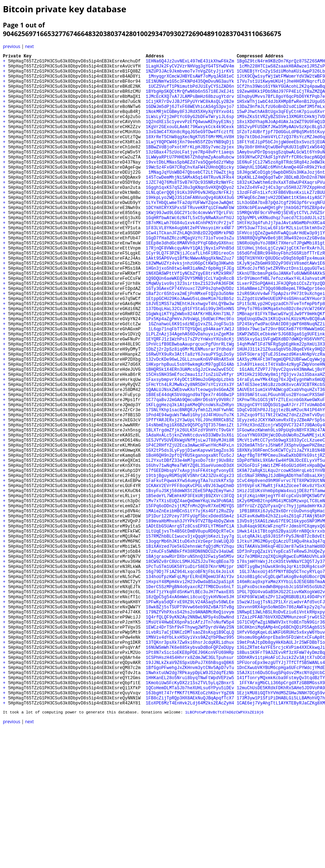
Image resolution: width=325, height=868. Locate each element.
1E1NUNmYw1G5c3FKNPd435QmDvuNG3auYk (190, 88)
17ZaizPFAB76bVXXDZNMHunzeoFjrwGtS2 (281, 738)
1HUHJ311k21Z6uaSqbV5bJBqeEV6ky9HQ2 (281, 413)
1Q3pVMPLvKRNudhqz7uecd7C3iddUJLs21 (281, 253)
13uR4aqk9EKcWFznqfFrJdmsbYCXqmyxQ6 (281, 628)
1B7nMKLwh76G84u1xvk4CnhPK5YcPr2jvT (190, 259)
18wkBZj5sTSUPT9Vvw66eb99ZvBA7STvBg (190, 726)
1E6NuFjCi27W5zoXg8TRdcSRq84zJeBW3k (281, 186)
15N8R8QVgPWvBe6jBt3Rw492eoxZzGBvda (281, 278)
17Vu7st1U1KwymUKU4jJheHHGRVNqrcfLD (281, 88)
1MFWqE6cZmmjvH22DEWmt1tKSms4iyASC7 (281, 229)
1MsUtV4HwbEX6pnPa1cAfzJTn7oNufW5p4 (190, 744)
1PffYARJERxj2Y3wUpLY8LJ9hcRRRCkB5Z (190, 499)
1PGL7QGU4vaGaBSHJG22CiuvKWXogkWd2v (281, 708)
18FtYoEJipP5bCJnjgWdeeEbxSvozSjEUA (281, 161)
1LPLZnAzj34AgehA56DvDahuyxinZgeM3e (190, 394)
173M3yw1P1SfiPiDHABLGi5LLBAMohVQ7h (281, 836)
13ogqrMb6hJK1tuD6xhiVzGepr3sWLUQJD (190, 646)
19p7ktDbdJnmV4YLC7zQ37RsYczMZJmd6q (281, 155)
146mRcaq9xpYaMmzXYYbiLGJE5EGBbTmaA (281, 695)
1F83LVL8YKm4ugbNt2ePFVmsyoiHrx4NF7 (190, 266)
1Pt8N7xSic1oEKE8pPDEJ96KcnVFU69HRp (190, 781)
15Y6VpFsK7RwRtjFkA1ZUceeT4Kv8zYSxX (281, 579)
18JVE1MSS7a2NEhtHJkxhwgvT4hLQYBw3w (190, 358)
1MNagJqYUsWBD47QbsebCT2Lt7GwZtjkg (190, 198)
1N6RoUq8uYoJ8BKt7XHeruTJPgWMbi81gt (281, 284)
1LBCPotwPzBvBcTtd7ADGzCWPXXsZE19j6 (224, 852)
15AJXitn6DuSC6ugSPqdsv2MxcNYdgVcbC (281, 806)
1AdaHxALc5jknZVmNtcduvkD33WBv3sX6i (190, 517)
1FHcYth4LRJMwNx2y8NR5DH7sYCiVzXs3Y (190, 456)
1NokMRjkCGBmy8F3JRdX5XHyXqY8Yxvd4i (190, 124)
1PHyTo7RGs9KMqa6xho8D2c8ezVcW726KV (281, 364)
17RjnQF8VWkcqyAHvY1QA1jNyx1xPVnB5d (190, 290)
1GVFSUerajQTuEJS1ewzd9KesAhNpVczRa (281, 419)
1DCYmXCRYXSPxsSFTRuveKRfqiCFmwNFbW (190, 241)
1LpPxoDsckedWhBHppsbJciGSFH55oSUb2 (281, 701)
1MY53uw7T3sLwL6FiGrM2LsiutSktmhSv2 (281, 266)
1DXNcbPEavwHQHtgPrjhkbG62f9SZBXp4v (281, 241)
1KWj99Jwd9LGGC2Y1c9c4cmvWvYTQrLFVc (190, 247)
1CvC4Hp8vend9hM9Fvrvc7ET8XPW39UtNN (281, 572)
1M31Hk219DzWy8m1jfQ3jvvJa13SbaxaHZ (281, 444)
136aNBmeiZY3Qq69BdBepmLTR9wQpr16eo (281, 339)
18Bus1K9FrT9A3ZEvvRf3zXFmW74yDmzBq (281, 781)
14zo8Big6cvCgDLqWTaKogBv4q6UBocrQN (281, 689)
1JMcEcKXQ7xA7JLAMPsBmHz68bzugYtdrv (190, 106)
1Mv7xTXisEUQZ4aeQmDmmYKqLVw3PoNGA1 (190, 597)
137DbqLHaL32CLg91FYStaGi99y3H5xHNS (190, 364)
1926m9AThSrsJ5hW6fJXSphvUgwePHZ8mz (281, 530)
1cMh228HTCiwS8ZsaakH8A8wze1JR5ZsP (281, 69)
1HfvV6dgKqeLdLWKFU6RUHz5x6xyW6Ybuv (281, 757)
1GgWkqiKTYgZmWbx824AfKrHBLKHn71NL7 (190, 370)
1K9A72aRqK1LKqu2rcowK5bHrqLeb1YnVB (281, 560)
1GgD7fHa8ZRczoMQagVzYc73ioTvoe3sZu (190, 278)
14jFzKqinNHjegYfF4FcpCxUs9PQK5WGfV (281, 591)
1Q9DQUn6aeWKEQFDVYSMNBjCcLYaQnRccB (190, 327)
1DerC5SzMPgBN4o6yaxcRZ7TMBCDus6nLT (190, 701)
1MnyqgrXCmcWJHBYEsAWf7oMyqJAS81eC (190, 81)
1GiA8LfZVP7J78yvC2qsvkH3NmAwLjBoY (281, 437)
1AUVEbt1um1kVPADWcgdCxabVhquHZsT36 (281, 462)
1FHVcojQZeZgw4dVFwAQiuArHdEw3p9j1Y (281, 272)
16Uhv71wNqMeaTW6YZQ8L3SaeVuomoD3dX (190, 554)
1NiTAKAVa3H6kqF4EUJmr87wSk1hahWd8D (281, 652)
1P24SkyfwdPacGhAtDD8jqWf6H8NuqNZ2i (281, 382)
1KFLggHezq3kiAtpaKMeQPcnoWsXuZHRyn (190, 480)
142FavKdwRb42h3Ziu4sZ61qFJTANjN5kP (281, 615)
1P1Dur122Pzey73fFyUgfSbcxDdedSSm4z (190, 615)
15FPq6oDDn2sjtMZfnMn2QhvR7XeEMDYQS (190, 603)
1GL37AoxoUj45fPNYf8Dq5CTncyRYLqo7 (281, 683)
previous (12, 46)
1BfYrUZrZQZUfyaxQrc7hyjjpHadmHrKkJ (281, 603)
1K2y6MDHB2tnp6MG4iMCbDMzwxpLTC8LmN (281, 597)
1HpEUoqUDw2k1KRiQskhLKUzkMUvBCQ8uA (281, 376)
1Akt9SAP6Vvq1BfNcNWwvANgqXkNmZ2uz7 (190, 302)
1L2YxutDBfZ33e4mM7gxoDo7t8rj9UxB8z (190, 548)
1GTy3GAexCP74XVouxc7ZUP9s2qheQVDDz (190, 339)
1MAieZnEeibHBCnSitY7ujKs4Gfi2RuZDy (190, 609)
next (29, 46)
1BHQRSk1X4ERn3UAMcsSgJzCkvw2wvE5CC (190, 437)
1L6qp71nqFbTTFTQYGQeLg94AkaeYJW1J (190, 388)
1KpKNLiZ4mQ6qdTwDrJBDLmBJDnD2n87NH (281, 204)
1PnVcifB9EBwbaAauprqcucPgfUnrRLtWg (190, 407)
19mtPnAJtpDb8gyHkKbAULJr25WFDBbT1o (281, 769)
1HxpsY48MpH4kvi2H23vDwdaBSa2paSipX (190, 695)
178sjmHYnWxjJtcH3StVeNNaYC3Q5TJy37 (281, 671)
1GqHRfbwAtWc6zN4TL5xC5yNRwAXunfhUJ (190, 253)
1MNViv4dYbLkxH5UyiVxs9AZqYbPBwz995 (190, 763)
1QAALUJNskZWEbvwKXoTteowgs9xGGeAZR (190, 462)
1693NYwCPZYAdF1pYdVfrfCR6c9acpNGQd (281, 180)
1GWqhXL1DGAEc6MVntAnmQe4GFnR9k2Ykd (281, 192)
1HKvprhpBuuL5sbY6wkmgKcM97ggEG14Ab (190, 431)
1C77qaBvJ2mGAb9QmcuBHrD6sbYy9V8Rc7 (190, 474)
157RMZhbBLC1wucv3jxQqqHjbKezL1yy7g (190, 640)
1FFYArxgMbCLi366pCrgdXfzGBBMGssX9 (281, 818)
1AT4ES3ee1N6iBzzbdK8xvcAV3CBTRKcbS (281, 456)
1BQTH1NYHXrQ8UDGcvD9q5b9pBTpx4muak (281, 302)
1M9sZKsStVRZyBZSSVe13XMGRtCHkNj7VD (281, 131)
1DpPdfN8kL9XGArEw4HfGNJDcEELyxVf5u (281, 548)
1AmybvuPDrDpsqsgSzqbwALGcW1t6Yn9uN (281, 173)
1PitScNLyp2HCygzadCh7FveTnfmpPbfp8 (281, 358)
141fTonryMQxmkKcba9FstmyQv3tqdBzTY (281, 812)
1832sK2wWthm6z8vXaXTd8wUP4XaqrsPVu (281, 210)
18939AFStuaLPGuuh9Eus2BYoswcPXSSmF (281, 468)
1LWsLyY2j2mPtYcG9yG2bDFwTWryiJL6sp (190, 131)
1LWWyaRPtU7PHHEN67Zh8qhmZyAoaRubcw (190, 180)
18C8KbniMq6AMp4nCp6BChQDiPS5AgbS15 (281, 750)
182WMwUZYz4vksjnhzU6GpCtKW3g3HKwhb (190, 309)
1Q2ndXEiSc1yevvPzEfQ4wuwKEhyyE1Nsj (190, 137)
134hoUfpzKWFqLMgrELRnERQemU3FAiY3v (190, 689)
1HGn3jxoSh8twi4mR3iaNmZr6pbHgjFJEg (190, 315)
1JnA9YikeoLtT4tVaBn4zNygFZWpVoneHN (281, 431)
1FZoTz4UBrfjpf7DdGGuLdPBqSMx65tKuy (281, 149)
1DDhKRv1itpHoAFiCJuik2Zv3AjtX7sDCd (281, 787)
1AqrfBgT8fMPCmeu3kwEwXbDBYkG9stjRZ (281, 542)
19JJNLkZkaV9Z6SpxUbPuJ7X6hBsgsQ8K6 (190, 793)
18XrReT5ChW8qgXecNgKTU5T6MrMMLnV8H (190, 155)
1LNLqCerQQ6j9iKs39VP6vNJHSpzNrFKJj (190, 223)
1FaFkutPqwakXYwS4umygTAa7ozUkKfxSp (190, 572)
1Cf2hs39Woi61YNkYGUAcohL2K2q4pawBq (281, 94)
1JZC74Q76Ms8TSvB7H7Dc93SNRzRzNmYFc (190, 210)
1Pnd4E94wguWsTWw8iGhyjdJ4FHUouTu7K (190, 493)
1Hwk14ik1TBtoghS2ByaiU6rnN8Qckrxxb (281, 634)
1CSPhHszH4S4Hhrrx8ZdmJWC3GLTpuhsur (190, 787)
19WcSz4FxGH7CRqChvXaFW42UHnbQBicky (190, 192)
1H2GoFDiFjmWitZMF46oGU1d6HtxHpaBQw (281, 554)
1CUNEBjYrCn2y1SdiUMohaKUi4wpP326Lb (281, 75)
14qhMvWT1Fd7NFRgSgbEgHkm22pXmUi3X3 (281, 407)
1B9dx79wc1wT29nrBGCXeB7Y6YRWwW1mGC (281, 388)
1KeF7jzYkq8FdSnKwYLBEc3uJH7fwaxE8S (190, 708)
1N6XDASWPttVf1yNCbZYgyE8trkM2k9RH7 (190, 321)
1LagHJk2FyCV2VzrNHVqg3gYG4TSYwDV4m (190, 69)
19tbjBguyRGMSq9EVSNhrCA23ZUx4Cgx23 (190, 566)
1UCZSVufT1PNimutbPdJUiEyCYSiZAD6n (190, 94)
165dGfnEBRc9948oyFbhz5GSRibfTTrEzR (281, 296)
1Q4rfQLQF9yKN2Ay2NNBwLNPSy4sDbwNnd (190, 738)
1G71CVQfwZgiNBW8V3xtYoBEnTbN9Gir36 (281, 744)
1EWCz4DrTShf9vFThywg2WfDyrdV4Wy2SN (190, 750)
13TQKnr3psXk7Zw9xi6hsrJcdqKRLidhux (190, 769)
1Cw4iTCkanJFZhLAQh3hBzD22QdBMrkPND (190, 272)
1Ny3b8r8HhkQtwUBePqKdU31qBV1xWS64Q (281, 167)
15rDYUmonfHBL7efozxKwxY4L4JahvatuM (281, 327)
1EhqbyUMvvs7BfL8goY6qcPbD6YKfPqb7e (281, 106)
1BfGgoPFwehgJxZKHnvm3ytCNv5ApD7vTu (190, 800)
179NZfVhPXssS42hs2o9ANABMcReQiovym (190, 732)
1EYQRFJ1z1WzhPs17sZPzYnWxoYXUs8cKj (190, 401)
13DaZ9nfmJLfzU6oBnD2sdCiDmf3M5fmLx (281, 118)
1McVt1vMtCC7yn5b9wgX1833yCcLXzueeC (281, 523)
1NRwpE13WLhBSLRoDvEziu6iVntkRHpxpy (281, 732)
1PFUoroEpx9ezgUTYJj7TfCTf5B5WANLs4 (281, 793)
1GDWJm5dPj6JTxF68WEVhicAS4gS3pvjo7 (190, 118)
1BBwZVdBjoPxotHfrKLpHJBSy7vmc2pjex (190, 167)
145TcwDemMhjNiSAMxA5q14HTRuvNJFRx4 (190, 204)
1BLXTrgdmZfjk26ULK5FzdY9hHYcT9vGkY (190, 511)
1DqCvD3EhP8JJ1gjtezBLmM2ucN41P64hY (281, 487)
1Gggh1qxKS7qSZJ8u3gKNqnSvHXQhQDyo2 (190, 216)
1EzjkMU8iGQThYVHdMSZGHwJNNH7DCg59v (281, 830)
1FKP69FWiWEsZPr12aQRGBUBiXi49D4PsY (281, 714)
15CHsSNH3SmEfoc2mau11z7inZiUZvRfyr (190, 444)
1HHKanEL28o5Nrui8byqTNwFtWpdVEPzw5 (190, 812)
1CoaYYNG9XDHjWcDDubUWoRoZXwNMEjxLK (281, 517)
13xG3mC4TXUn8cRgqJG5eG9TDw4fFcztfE (190, 149)
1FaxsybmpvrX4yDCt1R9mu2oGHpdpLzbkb (190, 450)
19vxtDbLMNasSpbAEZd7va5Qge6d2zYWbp (190, 186)
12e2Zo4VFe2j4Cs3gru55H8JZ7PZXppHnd (281, 216)
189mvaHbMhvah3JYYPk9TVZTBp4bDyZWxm (190, 622)
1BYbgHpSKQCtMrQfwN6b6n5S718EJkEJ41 (190, 100)
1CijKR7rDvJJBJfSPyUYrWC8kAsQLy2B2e (190, 112)
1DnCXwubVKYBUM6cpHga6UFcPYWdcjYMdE (281, 800)
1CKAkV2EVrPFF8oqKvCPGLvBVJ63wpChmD (190, 579)
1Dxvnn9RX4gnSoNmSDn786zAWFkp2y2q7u (281, 726)
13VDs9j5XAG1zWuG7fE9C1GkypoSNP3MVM (281, 622)
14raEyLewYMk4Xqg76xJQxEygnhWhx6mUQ (281, 450)
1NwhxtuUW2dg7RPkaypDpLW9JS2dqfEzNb (190, 806)
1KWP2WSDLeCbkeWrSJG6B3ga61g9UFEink (281, 394)
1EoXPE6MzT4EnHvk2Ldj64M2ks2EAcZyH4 (190, 843)
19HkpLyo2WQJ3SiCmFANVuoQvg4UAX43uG (190, 229)
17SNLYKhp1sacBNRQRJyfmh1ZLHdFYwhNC (190, 487)
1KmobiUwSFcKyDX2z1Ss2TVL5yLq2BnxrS (190, 818)
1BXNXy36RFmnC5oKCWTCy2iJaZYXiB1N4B (281, 536)
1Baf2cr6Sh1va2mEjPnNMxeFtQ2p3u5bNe (190, 345)
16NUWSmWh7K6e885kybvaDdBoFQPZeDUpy (190, 775)
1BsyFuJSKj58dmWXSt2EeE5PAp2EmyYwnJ (190, 585)
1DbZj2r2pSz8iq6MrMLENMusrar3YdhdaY (190, 413)
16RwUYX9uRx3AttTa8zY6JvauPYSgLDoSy (190, 419)
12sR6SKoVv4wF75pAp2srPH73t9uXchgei (281, 345)
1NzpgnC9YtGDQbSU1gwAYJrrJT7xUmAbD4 (281, 480)
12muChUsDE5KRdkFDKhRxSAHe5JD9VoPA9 (281, 824)
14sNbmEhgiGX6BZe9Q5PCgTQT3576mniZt (190, 505)
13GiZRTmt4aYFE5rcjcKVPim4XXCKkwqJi (281, 775)
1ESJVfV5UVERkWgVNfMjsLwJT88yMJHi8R (190, 523)
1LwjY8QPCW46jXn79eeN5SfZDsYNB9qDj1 (190, 161)
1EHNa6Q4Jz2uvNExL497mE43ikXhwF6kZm (190, 63)
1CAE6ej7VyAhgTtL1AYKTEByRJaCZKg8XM (281, 843)
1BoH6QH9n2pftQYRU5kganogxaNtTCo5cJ (190, 542)
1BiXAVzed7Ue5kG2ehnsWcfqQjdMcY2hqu (190, 652)
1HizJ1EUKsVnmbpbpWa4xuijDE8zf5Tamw (281, 585)
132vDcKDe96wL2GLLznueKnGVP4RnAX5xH (190, 425)
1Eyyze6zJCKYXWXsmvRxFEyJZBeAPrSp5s (281, 499)
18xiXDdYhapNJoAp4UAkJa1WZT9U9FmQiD (281, 137)
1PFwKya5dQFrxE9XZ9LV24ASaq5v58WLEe (190, 720)
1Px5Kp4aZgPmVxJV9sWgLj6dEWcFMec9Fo (190, 376)
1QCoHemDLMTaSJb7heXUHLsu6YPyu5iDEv (190, 824)
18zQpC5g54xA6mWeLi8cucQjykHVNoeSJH (190, 714)
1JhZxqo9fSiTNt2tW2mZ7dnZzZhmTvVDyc (281, 493)
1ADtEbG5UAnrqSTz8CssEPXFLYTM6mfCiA (190, 628)
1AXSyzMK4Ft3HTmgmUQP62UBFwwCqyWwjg (281, 425)
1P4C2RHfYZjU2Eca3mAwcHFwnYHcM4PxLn (190, 530)
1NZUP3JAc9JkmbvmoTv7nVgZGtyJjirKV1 (190, 75)
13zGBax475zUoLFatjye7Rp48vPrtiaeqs (190, 173)
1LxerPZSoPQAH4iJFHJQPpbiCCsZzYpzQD (281, 333)
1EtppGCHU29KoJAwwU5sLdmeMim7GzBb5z (190, 351)
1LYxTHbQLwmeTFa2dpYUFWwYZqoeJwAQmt (190, 235)
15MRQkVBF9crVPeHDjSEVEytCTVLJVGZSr (281, 247)
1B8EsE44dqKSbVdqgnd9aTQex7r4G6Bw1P (190, 468)
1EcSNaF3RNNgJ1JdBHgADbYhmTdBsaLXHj (281, 566)
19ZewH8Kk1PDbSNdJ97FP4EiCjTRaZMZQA (281, 100)
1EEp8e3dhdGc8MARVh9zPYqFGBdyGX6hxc (190, 284)
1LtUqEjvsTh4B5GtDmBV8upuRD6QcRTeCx (190, 634)
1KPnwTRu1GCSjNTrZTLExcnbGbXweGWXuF (281, 474)
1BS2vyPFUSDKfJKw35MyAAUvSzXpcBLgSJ (281, 143)
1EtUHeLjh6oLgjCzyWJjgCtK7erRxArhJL (281, 290)
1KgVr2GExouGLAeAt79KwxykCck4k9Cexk (190, 143)
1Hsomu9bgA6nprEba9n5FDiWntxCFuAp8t (281, 763)
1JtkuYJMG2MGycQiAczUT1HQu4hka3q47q (281, 646)
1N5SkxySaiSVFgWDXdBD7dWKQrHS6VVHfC (281, 401)
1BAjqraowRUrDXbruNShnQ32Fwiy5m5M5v (190, 665)
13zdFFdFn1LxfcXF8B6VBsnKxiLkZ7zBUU (281, 223)
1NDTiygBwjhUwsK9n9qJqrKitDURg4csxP (281, 677)
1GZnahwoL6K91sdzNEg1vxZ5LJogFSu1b (190, 382)
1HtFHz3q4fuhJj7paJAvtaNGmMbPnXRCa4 (281, 259)
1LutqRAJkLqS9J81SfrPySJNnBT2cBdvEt (281, 640)
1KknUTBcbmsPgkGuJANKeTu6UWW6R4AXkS (281, 321)
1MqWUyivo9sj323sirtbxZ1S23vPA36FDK (190, 333)
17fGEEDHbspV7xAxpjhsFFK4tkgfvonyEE (190, 560)
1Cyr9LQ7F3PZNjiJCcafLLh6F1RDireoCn (190, 296)
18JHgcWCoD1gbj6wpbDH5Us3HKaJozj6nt (281, 198)
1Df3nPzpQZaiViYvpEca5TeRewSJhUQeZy (281, 658)
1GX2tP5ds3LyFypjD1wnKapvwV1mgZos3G (190, 536)
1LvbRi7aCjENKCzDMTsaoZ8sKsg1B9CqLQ (190, 757)
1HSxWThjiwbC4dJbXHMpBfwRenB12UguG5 (281, 112)
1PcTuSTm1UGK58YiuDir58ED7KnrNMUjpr (190, 677)
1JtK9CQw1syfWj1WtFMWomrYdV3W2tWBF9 (281, 81)
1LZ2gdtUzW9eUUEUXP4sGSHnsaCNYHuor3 (281, 351)
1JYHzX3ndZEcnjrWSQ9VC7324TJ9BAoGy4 (281, 505)
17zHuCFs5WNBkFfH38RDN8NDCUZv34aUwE (190, 658)
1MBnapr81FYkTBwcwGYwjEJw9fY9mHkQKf (281, 370)
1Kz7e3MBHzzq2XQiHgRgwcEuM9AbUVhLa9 (281, 665)
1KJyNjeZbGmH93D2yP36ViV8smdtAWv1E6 (281, 309)
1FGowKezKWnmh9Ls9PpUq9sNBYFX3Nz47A (281, 511)
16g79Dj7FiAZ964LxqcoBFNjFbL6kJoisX (190, 683)
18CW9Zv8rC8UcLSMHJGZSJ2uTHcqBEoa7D (190, 671)
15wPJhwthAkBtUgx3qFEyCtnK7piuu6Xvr (281, 124)
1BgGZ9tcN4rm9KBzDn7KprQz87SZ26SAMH (281, 63)
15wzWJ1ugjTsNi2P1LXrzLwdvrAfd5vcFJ (281, 720)
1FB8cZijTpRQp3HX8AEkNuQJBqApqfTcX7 (190, 836)
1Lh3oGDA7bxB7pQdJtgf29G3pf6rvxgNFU (281, 235)
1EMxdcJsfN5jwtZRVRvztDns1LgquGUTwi (281, 315)
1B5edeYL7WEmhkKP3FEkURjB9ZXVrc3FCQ (190, 591)
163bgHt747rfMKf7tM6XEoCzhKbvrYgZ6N (190, 830)
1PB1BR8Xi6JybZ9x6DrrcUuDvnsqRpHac (281, 609)
